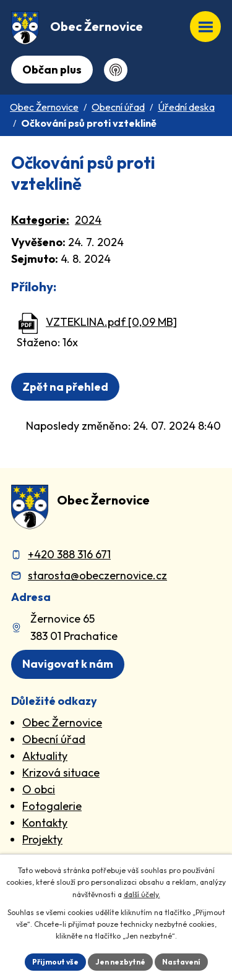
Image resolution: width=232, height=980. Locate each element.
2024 (88, 220)
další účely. (142, 894)
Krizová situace (61, 773)
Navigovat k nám (68, 664)
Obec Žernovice (44, 107)
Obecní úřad (118, 107)
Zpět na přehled (65, 387)
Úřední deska (186, 107)
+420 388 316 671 (69, 554)
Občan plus (52, 70)
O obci (39, 789)
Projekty (42, 839)
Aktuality (45, 756)
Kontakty (45, 823)
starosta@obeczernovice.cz (97, 575)
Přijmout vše (55, 962)
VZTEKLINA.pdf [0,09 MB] (111, 322)
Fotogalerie (52, 806)
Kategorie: (40, 220)
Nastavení (181, 962)
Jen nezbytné (120, 962)
